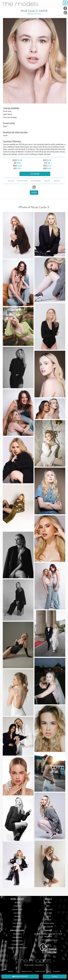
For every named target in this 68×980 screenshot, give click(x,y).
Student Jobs (17, 944)
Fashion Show (48, 923)
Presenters (17, 941)
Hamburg (17, 906)
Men (48, 906)
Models (48, 899)
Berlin (17, 903)
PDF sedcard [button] (35, 174)
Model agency (17, 899)
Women (48, 903)
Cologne (17, 913)
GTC (17, 971)
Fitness (48, 920)
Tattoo (48, 916)
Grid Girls (17, 934)
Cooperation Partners (17, 948)
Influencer (48, 927)
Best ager (48, 909)
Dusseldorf (17, 909)
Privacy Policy (27, 971)
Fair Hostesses (17, 930)
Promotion (17, 937)
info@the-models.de (51, 940)
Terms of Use (40, 971)
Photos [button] (34, 193)
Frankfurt (17, 927)
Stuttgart (17, 923)
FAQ (49, 971)
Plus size (48, 913)
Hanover (17, 920)
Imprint (11, 971)
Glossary (57, 971)
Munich (17, 916)
